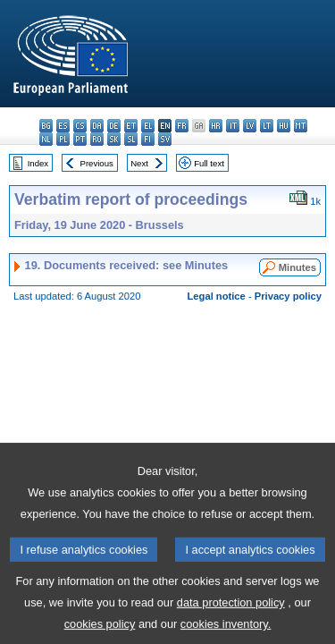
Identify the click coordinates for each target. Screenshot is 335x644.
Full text (209, 163)
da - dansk (97, 126)
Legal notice (217, 296)
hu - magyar (284, 126)
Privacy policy (288, 296)
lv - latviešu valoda (250, 126)
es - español (63, 126)
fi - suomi (148, 139)
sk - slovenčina (114, 139)
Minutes (297, 267)
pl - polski (63, 139)
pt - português (80, 139)
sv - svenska (165, 139)
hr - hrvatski (216, 126)
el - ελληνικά (148, 126)
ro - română (97, 139)
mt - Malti (301, 126)
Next (139, 163)
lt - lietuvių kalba (267, 126)
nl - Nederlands (46, 139)
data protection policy (231, 618)
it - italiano (233, 126)
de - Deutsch (114, 126)
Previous (97, 163)
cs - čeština (80, 126)
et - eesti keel (131, 126)
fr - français (182, 126)
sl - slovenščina (131, 139)
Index (38, 163)
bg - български (46, 126)
